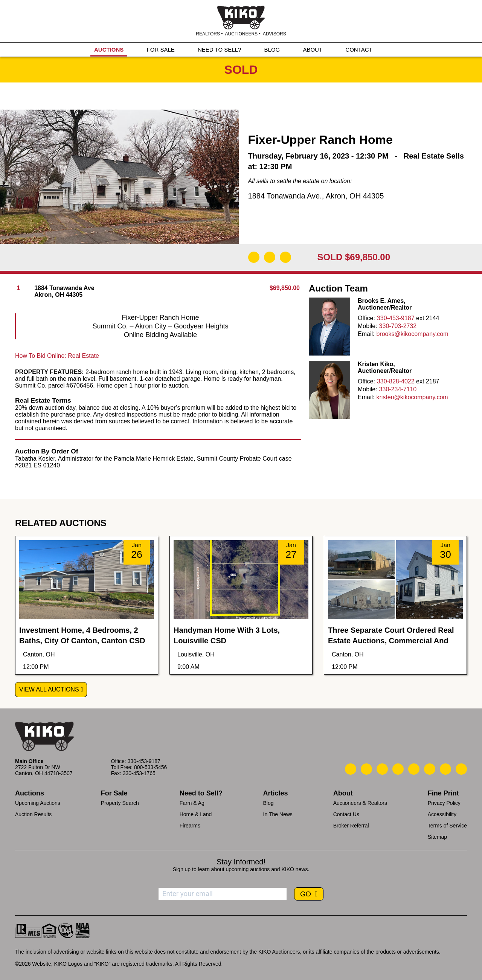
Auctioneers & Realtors (360, 803)
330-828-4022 (396, 381)
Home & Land (196, 814)
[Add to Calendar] (285, 257)
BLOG (272, 50)
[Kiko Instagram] (461, 769)
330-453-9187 (396, 318)
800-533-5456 (150, 767)
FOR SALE (161, 50)
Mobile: (368, 326)
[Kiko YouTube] (445, 769)
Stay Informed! (241, 862)
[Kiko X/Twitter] (430, 769)
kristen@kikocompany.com (412, 397)
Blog (268, 803)
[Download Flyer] (254, 257)
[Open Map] (270, 257)
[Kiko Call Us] (351, 769)
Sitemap (437, 837)
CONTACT (359, 50)
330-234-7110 (398, 389)
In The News (278, 814)
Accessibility (442, 814)
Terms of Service (447, 826)
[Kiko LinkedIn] (414, 769)
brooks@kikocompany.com (412, 334)
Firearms (190, 826)
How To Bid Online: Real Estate (57, 356)
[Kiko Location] (382, 769)
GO (307, 894)
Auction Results (33, 814)
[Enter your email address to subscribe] (223, 894)
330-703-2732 (398, 326)
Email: (366, 334)
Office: (366, 318)
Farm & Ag (192, 803)
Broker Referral (351, 826)
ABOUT (313, 50)
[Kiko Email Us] (366, 769)
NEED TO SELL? (219, 50)
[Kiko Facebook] (398, 769)
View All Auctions (49, 689)
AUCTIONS (109, 50)
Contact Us (346, 814)
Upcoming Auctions (38, 803)
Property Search (120, 803)
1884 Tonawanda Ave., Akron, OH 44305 (316, 196)
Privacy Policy (444, 803)
